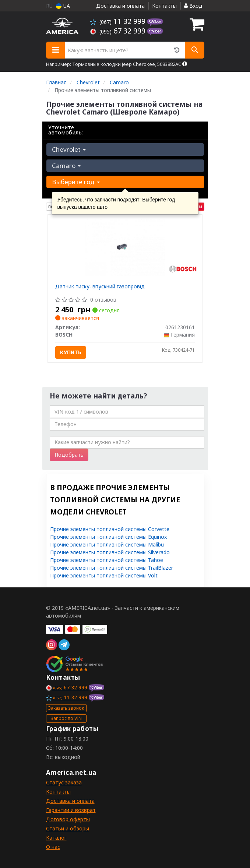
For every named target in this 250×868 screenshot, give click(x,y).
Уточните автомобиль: (66, 130)
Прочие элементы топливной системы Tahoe (107, 560)
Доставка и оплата (120, 6)
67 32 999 (119, 31)
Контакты (164, 6)
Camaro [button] (66, 166)
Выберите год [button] (76, 182)
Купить (71, 352)
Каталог (56, 838)
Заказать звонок (66, 708)
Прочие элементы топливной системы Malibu (107, 544)
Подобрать (69, 455)
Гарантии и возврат (71, 810)
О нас (53, 847)
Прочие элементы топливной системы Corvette (110, 529)
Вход (193, 6)
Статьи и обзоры (68, 828)
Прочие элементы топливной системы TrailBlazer (112, 568)
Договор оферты (68, 819)
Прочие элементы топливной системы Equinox (108, 537)
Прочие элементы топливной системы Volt (104, 575)
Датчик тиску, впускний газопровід (100, 286)
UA (63, 6)
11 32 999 (119, 21)
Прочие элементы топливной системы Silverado (110, 552)
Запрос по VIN (66, 718)
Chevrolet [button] (69, 149)
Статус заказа (64, 782)
